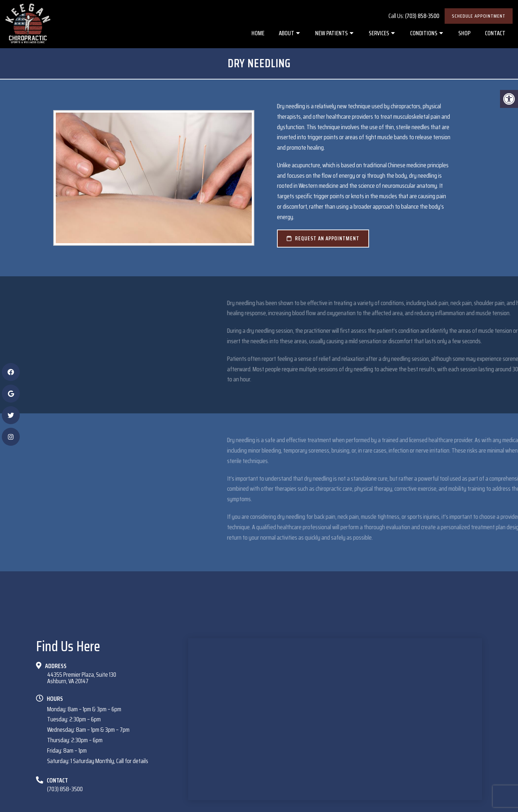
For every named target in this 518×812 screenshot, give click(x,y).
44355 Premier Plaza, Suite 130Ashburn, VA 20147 (82, 678)
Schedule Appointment (479, 16)
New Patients (331, 33)
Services (379, 33)
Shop (464, 33)
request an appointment (323, 239)
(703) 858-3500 (422, 16)
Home (258, 33)
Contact (495, 33)
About (287, 33)
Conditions (424, 33)
